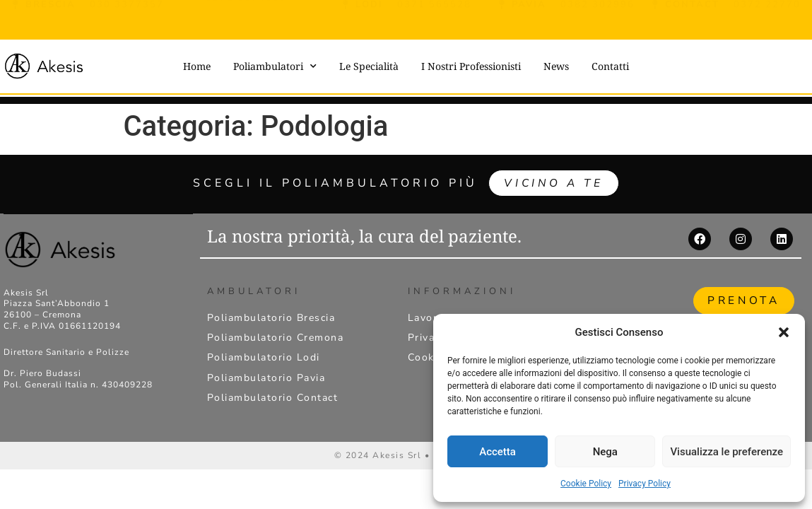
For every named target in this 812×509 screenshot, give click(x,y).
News (556, 66)
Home (197, 66)
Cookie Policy (586, 484)
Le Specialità (369, 66)
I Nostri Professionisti (471, 66)
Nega (605, 452)
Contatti (610, 66)
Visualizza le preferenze (726, 452)
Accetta (498, 452)
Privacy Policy (645, 484)
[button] (784, 332)
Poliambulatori (275, 66)
